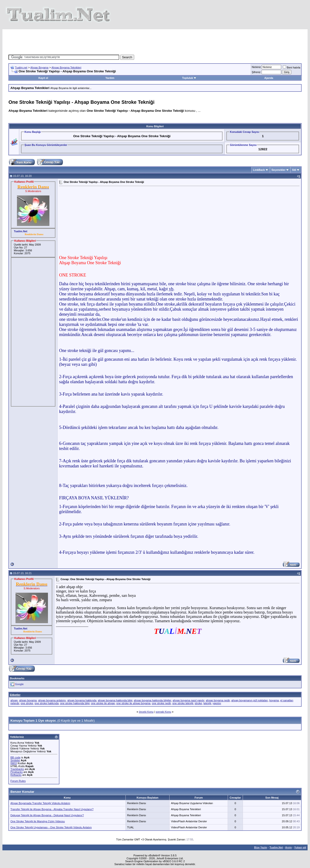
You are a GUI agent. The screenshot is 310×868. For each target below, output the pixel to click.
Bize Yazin (261, 847)
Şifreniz (256, 72)
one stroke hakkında (47, 703)
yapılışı (217, 703)
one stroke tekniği (183, 703)
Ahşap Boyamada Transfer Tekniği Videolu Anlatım (40, 803)
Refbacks (16, 775)
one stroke (27, 703)
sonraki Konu (163, 712)
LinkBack (259, 170)
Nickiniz (256, 67)
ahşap (14, 700)
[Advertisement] (155, 40)
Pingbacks (17, 772)
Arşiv (288, 847)
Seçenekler (279, 170)
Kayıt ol (43, 78)
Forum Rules (18, 781)
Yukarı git (300, 847)
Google (19, 684)
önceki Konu (146, 712)
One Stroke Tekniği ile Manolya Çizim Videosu (38, 821)
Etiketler (15, 695)
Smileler (15, 760)
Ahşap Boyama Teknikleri (66, 67)
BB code (15, 757)
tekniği (207, 703)
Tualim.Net (276, 847)
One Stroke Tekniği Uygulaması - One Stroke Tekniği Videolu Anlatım (51, 827)
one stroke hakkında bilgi (75, 703)
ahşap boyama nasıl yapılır (189, 700)
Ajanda (269, 78)
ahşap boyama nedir (218, 700)
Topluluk (189, 78)
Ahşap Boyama (39, 67)
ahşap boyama (28, 700)
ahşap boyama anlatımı (52, 700)
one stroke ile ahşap (103, 703)
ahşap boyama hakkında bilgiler (153, 700)
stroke (198, 703)
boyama (274, 700)
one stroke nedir (161, 703)
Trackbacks (17, 769)
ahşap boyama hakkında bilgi (115, 700)
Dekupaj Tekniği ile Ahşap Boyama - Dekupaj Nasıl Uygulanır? (47, 815)
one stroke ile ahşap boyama (133, 703)
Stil (294, 170)
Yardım (110, 78)
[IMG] (14, 763)
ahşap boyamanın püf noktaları (250, 700)
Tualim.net (21, 67)
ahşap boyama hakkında (82, 700)
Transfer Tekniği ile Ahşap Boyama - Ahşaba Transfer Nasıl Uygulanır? (52, 809)
